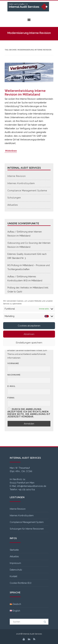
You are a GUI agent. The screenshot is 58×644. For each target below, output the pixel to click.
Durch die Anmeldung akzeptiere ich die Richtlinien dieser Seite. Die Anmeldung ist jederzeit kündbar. (29, 413)
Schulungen (14, 198)
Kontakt (13, 576)
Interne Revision (17, 176)
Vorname (13, 363)
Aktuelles (13, 205)
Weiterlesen (11, 151)
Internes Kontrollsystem (21, 183)
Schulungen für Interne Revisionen (27, 529)
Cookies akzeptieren (29, 326)
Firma (11, 398)
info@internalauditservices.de (32, 486)
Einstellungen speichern (29, 343)
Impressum (15, 563)
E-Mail (11, 386)
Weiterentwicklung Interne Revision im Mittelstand (25, 93)
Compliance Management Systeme (27, 191)
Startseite (14, 550)
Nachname (14, 375)
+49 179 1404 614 (27, 489)
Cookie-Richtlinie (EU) (21, 583)
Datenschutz (16, 570)
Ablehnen (29, 334)
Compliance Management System (27, 522)
